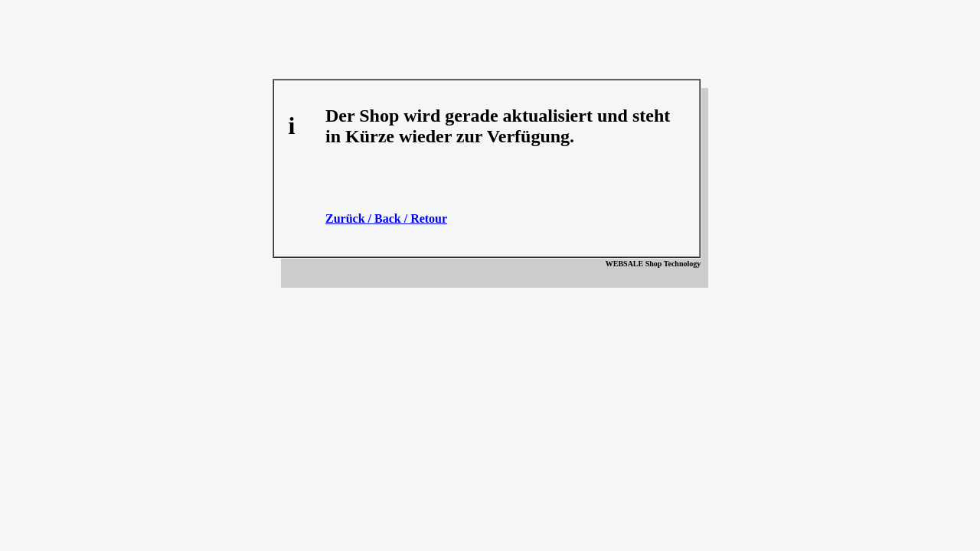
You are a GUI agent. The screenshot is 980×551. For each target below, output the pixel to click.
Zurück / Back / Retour (386, 218)
